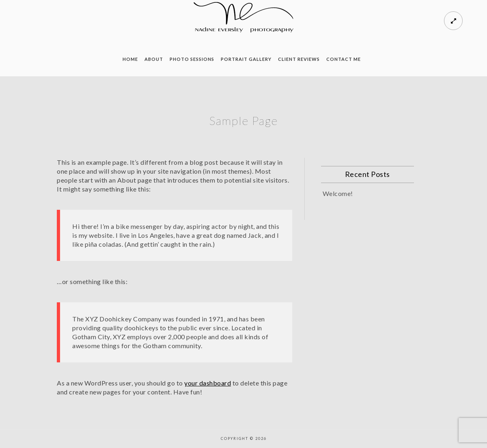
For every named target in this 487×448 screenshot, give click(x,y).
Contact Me (344, 59)
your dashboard (208, 383)
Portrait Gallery (246, 59)
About (154, 59)
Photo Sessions (192, 59)
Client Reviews (299, 59)
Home (130, 59)
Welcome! (338, 193)
